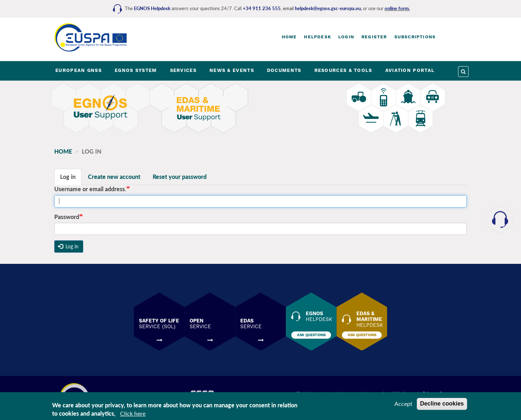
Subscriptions (415, 37)
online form (397, 8)
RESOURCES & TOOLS (343, 70)
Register (374, 37)
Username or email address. (90, 189)
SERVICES (183, 70)
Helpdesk (317, 37)
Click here (133, 413)
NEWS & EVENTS (232, 70)
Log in (68, 177)
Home (289, 37)
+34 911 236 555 (262, 8)
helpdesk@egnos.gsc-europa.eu (328, 8)
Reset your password (180, 177)
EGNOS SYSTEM (136, 70)
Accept (403, 404)
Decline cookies (442, 404)
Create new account (114, 177)
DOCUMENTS (284, 70)
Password (67, 217)
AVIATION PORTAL (410, 70)
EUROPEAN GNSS (79, 70)
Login (346, 37)
